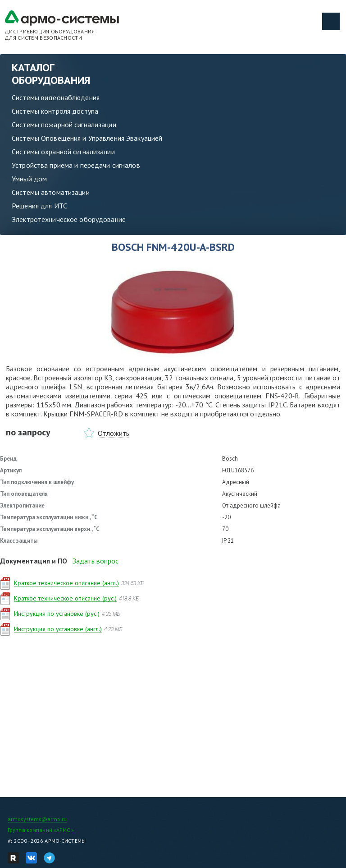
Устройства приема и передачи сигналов (76, 165)
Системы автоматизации (51, 192)
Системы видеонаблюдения (56, 97)
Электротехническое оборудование (69, 219)
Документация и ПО (34, 561)
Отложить (114, 433)
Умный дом (29, 179)
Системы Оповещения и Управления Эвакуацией (87, 138)
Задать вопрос (96, 561)
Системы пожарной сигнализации (64, 125)
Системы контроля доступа (55, 111)
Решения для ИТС (39, 206)
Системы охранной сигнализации (63, 152)
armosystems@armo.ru (37, 819)
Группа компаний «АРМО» (41, 830)
